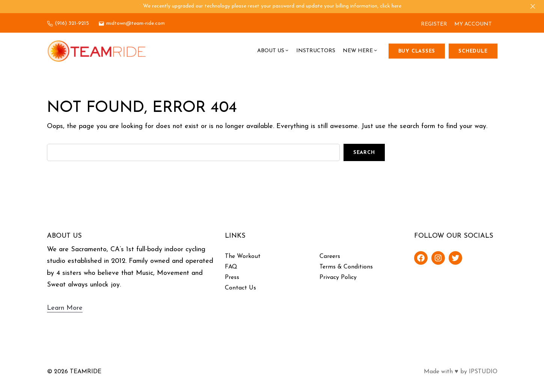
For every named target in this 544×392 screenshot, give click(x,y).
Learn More (65, 308)
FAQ (231, 267)
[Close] (533, 6)
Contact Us (240, 288)
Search (364, 153)
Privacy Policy (338, 277)
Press (232, 277)
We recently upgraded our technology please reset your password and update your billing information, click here (272, 6)
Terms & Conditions (346, 267)
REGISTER (434, 24)
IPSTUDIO (483, 372)
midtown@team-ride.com (136, 23)
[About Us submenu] (287, 51)
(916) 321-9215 (72, 23)
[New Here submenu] (375, 51)
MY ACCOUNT (473, 24)
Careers (330, 256)
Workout (249, 256)
